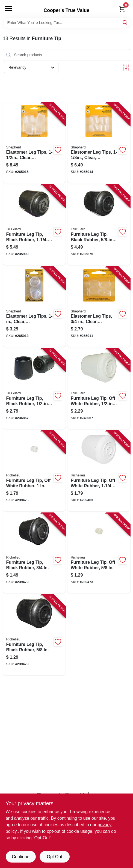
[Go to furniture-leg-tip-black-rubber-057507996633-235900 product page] (34, 225)
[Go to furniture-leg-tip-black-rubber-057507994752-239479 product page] (34, 553)
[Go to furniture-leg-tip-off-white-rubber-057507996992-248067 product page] (99, 389)
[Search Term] (67, 23)
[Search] (125, 22)
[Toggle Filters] (126, 68)
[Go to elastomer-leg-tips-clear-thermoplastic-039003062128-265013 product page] (34, 307)
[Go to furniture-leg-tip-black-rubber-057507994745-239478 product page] (34, 635)
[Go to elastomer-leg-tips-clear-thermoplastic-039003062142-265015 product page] (34, 143)
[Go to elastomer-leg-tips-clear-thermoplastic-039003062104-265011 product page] (99, 307)
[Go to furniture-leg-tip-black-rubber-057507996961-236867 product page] (34, 389)
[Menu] (8, 8)
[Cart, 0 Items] (122, 9)
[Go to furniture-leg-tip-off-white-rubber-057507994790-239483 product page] (99, 471)
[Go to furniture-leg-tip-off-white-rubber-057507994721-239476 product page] (34, 471)
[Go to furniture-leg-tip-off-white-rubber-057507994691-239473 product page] (99, 553)
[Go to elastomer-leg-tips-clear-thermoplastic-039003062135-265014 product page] (99, 143)
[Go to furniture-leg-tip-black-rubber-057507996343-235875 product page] (99, 225)
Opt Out (54, 857)
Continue (20, 857)
